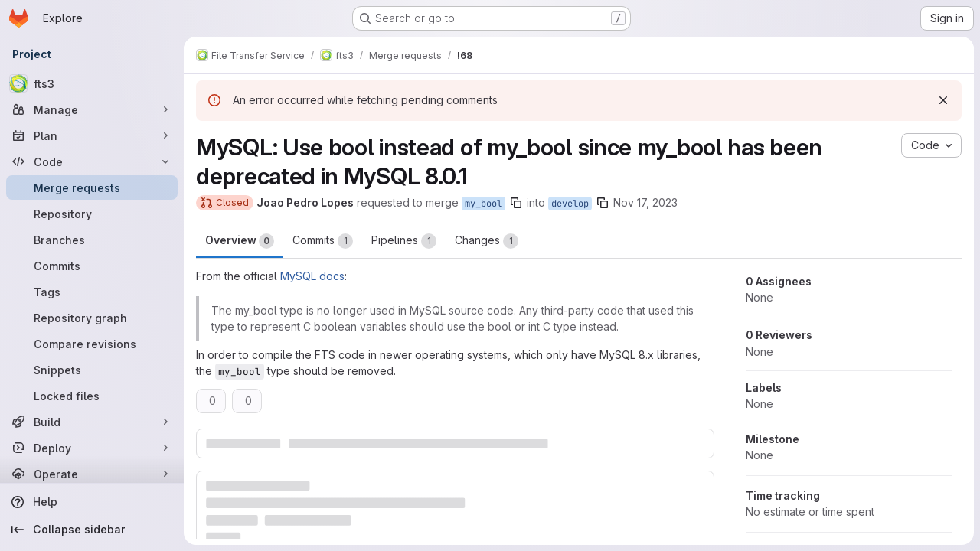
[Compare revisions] (92, 344)
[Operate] (92, 474)
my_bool (483, 204)
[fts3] (92, 83)
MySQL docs (312, 276)
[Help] (92, 502)
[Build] (92, 422)
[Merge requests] (92, 187)
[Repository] (92, 214)
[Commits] (92, 266)
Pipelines (404, 241)
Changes (487, 241)
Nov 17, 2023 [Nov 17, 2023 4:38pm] (645, 202)
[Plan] (92, 135)
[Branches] (92, 240)
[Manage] (92, 109)
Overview (240, 241)
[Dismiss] (943, 100)
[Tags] (92, 292)
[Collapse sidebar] (92, 530)
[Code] (92, 161)
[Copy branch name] (516, 203)
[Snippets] (92, 370)
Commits (323, 241)
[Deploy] (92, 448)
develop (570, 204)
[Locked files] (92, 396)
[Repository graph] (92, 318)
